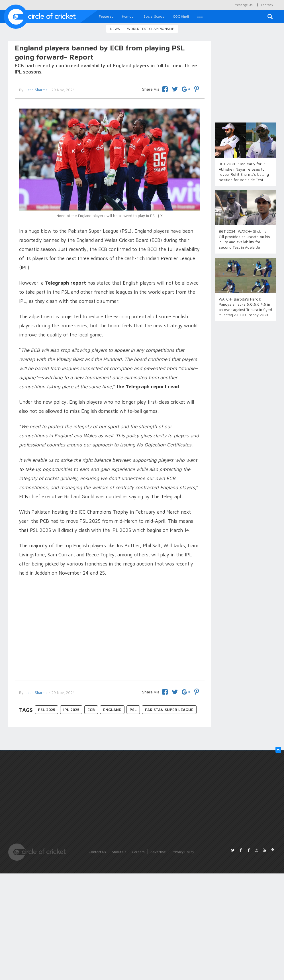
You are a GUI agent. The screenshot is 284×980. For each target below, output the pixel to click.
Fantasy (267, 5)
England (112, 710)
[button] (200, 17)
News (115, 29)
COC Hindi (181, 16)
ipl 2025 (71, 710)
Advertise (158, 852)
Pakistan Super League (169, 710)
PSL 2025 (46, 710)
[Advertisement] (110, 629)
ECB (91, 710)
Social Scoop (154, 16)
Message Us (244, 5)
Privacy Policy (183, 852)
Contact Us (97, 852)
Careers (138, 852)
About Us (119, 852)
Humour (128, 16)
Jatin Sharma (36, 693)
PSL (133, 710)
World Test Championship (151, 29)
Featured (106, 16)
